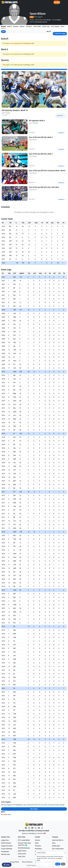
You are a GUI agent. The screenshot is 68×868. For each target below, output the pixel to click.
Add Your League (60, 34)
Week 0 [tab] (9, 27)
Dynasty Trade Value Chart (25, 844)
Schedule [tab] (29, 27)
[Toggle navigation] (65, 2)
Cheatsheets (5, 852)
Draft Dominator (6, 843)
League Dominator (7, 846)
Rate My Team (6, 854)
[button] (49, 32)
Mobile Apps (56, 846)
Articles (37, 840)
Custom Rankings (7, 849)
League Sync (5, 840)
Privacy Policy (15, 862)
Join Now (57, 2)
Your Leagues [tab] (55, 27)
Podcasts (38, 846)
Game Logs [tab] (46, 27)
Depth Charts (22, 851)
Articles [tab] (22, 27)
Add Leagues (34, 809)
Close (63, 864)
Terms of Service (27, 862)
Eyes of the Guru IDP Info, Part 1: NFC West (44, 187)
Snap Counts (22, 854)
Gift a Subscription (58, 849)
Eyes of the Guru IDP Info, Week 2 (41, 137)
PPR (3, 31)
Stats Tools (22, 857)
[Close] (65, 853)
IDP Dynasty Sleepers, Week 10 (15, 110)
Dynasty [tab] (16, 27)
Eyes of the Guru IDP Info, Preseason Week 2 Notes (47, 171)
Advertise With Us (58, 840)
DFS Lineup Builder (24, 840)
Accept (58, 864)
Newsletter (38, 849)
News (37, 843)
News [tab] (63, 27)
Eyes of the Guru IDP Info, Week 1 (41, 154)
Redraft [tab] (3, 27)
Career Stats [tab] (37, 27)
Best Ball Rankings (24, 848)
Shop (54, 843)
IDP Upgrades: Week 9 (37, 121)
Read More (61, 116)
